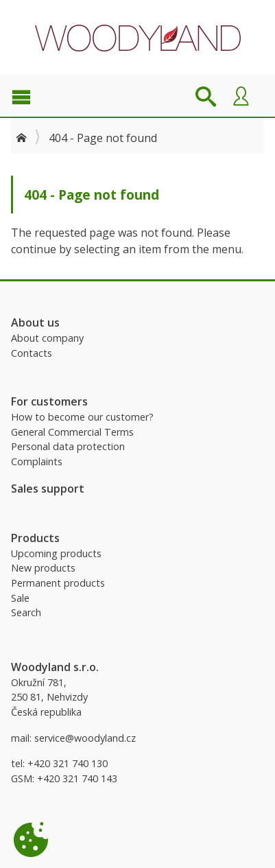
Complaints (37, 461)
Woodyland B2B (138, 38)
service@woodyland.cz (85, 738)
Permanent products (58, 583)
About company (47, 338)
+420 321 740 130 (68, 763)
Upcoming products (56, 553)
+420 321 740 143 (77, 778)
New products (43, 568)
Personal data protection (68, 446)
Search (26, 612)
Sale (20, 598)
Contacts (32, 353)
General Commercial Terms (72, 432)
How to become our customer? (82, 417)
